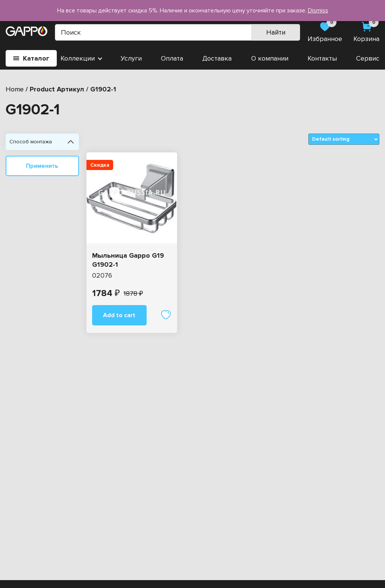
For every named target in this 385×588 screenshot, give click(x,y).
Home (15, 89)
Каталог (31, 58)
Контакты (322, 58)
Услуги (131, 58)
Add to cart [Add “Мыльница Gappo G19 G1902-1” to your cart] (119, 315)
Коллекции (78, 58)
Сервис (368, 58)
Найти (276, 32)
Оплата (172, 58)
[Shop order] (344, 139)
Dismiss (318, 11)
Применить (42, 166)
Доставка (217, 58)
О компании (270, 58)
